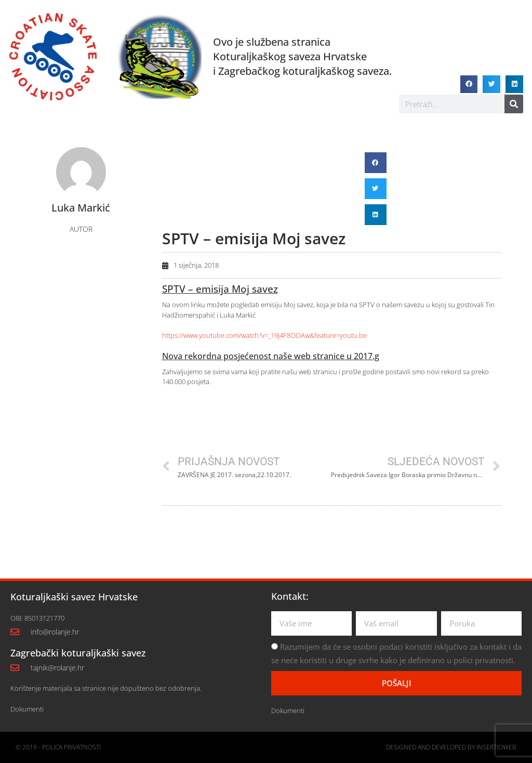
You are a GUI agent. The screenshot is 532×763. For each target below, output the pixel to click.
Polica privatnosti (71, 747)
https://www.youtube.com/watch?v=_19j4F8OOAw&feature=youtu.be (264, 335)
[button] (469, 84)
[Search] (514, 104)
